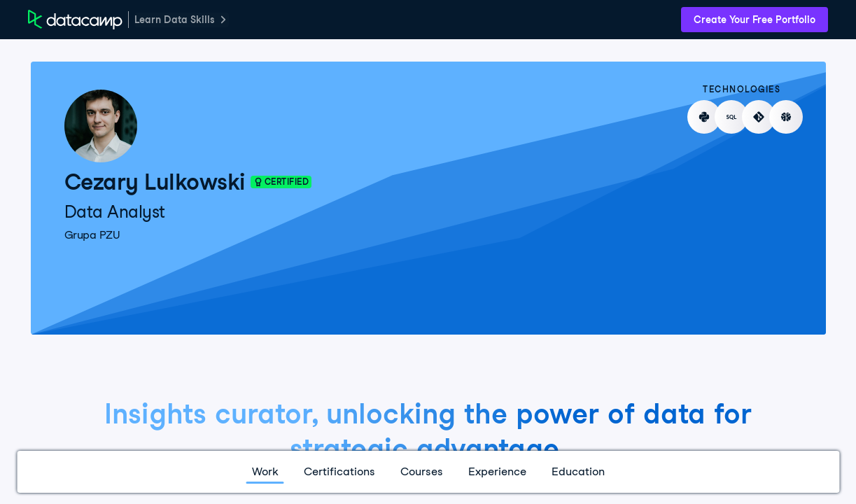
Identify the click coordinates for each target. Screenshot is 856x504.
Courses (422, 471)
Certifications (339, 471)
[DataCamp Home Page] (75, 20)
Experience (497, 471)
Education (578, 471)
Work (265, 471)
